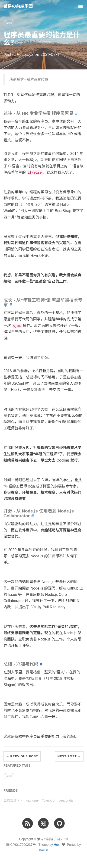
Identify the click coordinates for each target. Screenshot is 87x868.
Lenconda (66, 800)
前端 (9, 23)
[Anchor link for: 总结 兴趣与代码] (40, 664)
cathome (32, 800)
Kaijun (43, 850)
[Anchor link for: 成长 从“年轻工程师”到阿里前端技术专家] (10, 305)
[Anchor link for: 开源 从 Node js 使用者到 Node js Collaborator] (32, 516)
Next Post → (69, 756)
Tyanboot (48, 800)
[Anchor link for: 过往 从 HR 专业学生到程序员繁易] (76, 113)
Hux (57, 845)
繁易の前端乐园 (18, 6)
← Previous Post (22, 756)
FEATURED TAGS (17, 765)
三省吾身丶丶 (13, 800)
